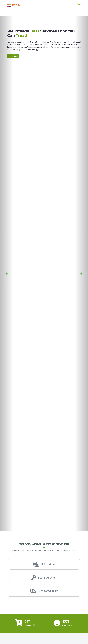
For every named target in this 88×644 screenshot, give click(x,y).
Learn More (13, 56)
